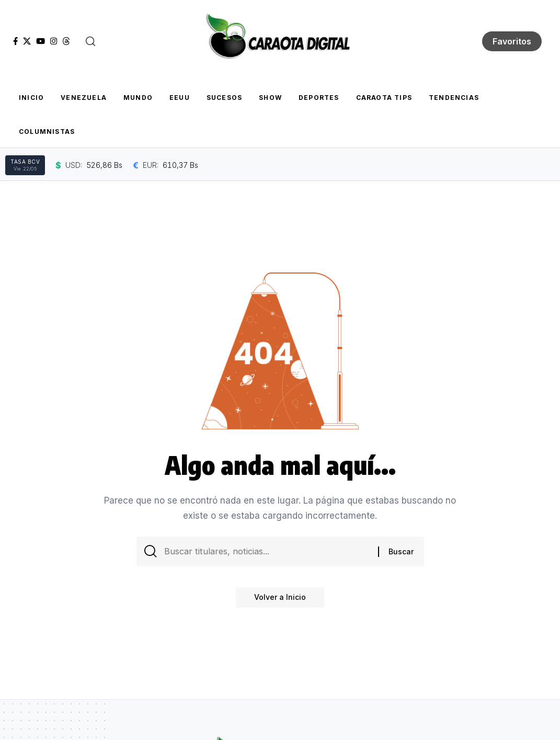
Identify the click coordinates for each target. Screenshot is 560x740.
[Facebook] (15, 41)
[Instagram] (54, 41)
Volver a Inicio (280, 600)
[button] (90, 41)
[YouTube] (41, 41)
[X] (27, 41)
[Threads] (66, 41)
